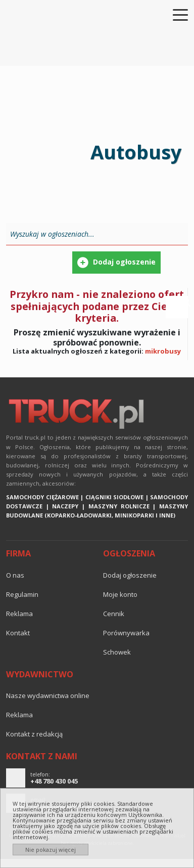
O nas (15, 575)
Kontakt (18, 633)
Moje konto (120, 594)
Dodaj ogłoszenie (130, 575)
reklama (19, 614)
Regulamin (22, 594)
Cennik (114, 614)
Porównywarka (126, 633)
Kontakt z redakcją (34, 734)
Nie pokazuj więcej (51, 850)
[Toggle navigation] (174, 14)
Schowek (117, 652)
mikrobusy (163, 351)
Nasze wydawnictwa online (48, 696)
